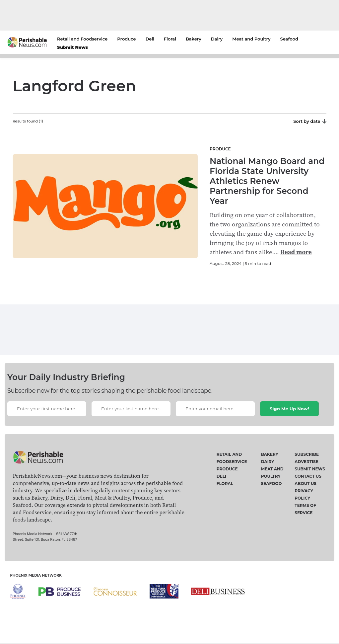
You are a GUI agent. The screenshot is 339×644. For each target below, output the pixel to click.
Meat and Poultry (251, 39)
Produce (126, 39)
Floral (170, 39)
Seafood (289, 39)
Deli (150, 39)
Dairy (217, 39)
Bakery (194, 39)
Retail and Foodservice (82, 39)
